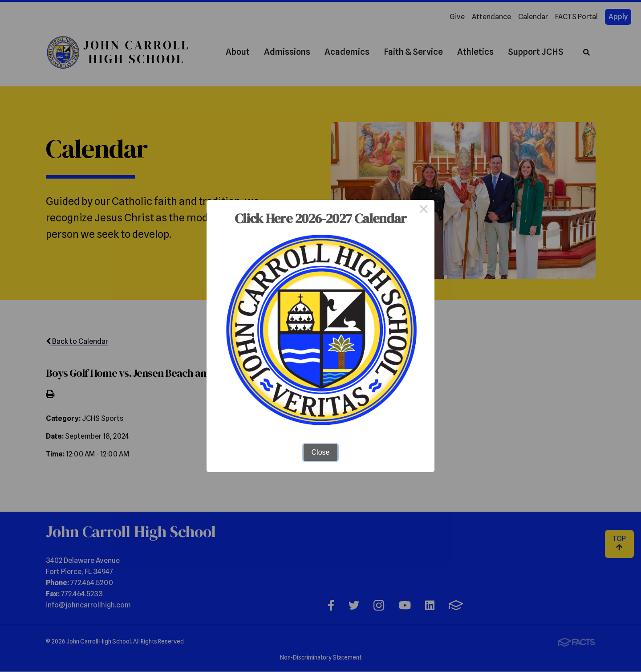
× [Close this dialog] (424, 211)
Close (321, 452)
